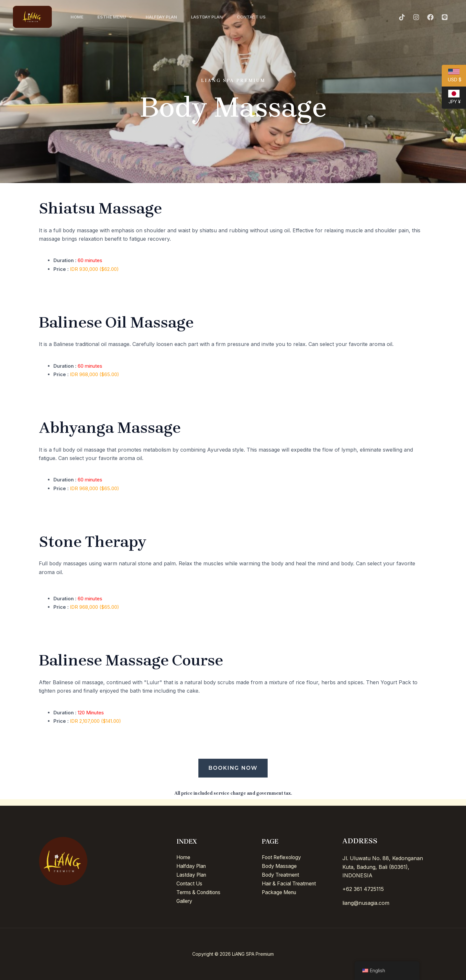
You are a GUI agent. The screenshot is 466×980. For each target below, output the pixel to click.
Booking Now (233, 768)
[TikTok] (402, 17)
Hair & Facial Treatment (291, 883)
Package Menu (280, 892)
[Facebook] (430, 17)
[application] (131, 17)
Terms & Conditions (200, 892)
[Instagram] (416, 17)
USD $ (452, 78)
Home (78, 17)
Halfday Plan (165, 17)
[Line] (445, 17)
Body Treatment (282, 874)
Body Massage (280, 866)
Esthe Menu (117, 17)
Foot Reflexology (283, 857)
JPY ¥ (451, 99)
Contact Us (258, 17)
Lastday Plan (212, 17)
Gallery (185, 900)
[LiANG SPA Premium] (32, 16)
